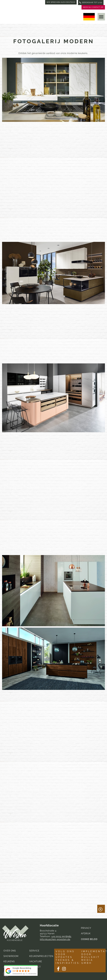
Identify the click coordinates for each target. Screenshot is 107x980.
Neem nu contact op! (93, 7)
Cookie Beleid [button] (89, 939)
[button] (101, 17)
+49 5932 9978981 (61, 936)
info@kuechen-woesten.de (55, 939)
